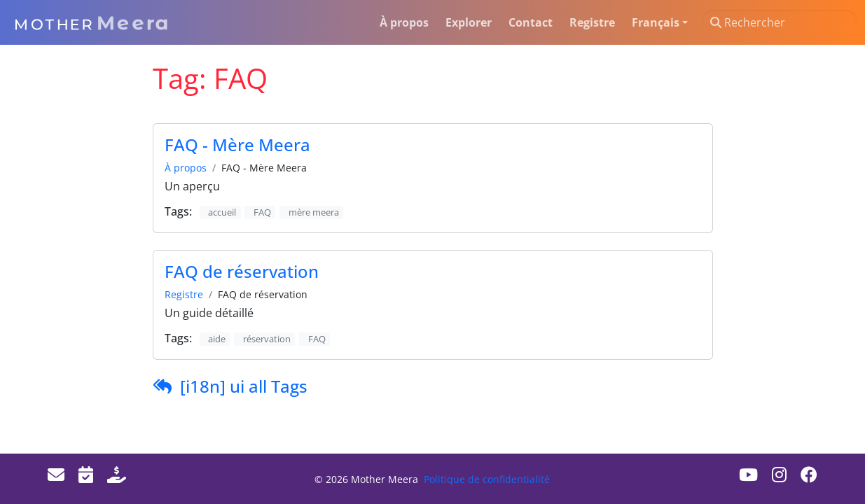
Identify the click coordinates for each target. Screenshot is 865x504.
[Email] (56, 474)
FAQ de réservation (242, 271)
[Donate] (117, 474)
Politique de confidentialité (487, 479)
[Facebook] (809, 474)
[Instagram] (779, 474)
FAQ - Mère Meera (237, 145)
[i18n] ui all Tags (244, 386)
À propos (186, 168)
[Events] (86, 474)
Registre (184, 294)
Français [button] (656, 22)
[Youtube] (748, 474)
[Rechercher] (779, 22)
